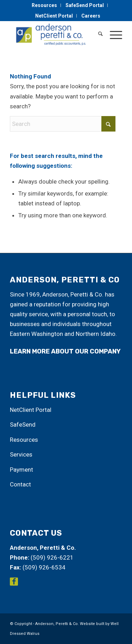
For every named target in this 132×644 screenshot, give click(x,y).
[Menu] (112, 35)
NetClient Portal (54, 16)
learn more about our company (65, 351)
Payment (21, 470)
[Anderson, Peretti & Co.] (55, 35)
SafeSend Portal (85, 5)
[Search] (97, 35)
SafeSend (23, 425)
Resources (44, 5)
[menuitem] (45, 5)
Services (21, 454)
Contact (20, 484)
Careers (91, 16)
